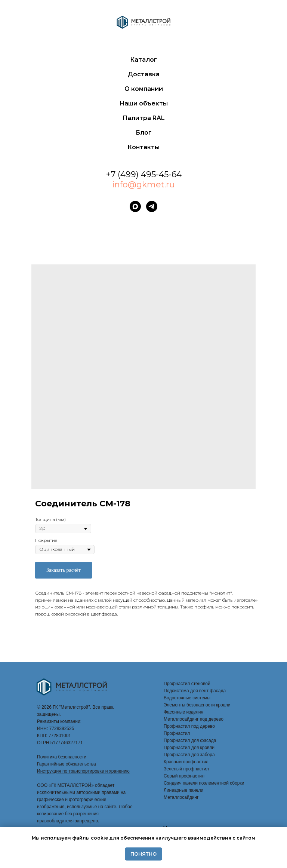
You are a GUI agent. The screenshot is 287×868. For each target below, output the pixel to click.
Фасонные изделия (183, 712)
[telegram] (152, 206)
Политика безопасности (62, 757)
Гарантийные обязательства (67, 764)
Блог (143, 133)
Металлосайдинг (181, 797)
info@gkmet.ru (143, 185)
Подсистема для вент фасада (195, 691)
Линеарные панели (183, 790)
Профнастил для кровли (189, 748)
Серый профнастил (184, 776)
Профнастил (177, 733)
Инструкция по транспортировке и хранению (83, 771)
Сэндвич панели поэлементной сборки (204, 783)
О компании (144, 89)
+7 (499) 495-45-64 (144, 174)
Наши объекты (143, 103)
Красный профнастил (186, 762)
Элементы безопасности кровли (197, 705)
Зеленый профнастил (186, 769)
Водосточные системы (187, 698)
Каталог (143, 60)
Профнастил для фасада (190, 740)
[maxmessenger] (135, 206)
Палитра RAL (143, 118)
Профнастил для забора (189, 755)
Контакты (143, 147)
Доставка (144, 74)
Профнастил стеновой (187, 684)
